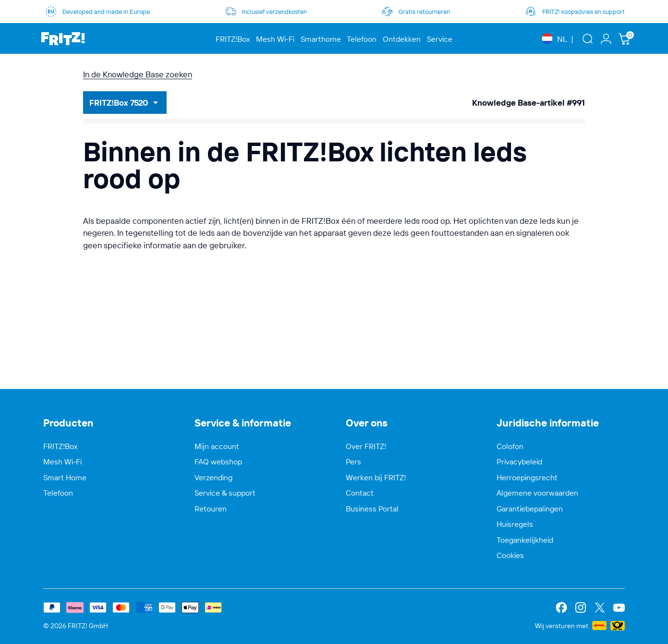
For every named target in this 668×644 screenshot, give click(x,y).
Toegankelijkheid (525, 540)
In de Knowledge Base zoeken (138, 74)
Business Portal (372, 509)
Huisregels (515, 524)
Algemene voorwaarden (537, 493)
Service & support (225, 493)
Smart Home (65, 477)
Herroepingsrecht (527, 477)
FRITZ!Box (60, 446)
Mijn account (217, 446)
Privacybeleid (519, 462)
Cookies (510, 555)
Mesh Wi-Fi (62, 462)
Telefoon (58, 493)
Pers (353, 462)
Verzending (213, 477)
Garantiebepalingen (530, 509)
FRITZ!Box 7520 (119, 103)
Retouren (211, 509)
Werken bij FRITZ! (376, 477)
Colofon (510, 446)
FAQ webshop (218, 462)
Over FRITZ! (366, 446)
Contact (360, 493)
